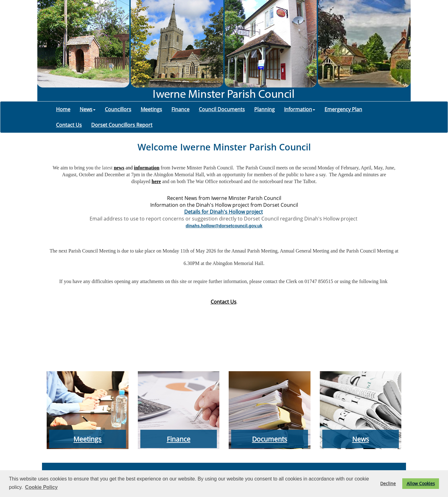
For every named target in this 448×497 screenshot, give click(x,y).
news (119, 168)
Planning (264, 109)
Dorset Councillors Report (122, 125)
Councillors (118, 109)
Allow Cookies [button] (421, 483)
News (88, 109)
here (156, 181)
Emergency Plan (343, 109)
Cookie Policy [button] (42, 487)
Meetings (151, 109)
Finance (180, 109)
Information (300, 109)
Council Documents (222, 109)
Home (63, 109)
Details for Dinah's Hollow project (224, 212)
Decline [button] (388, 483)
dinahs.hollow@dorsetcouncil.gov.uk (224, 226)
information (147, 168)
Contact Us (69, 125)
